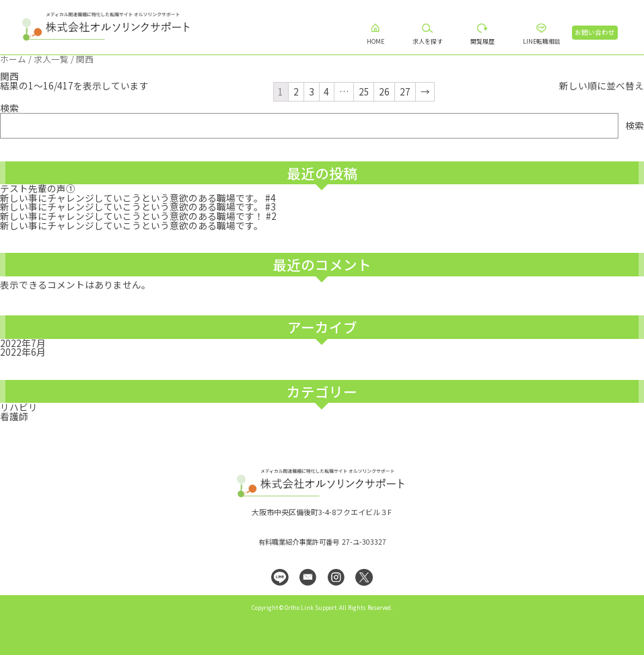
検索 (9, 108)
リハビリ (19, 407)
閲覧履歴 (482, 41)
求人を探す (428, 41)
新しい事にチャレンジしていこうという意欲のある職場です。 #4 (138, 198)
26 (384, 91)
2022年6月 (23, 352)
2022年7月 (23, 343)
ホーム (13, 59)
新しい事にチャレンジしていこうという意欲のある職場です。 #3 (138, 206)
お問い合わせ (595, 32)
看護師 (14, 416)
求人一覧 (51, 59)
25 (364, 91)
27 (405, 91)
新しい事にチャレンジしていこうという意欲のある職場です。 (132, 225)
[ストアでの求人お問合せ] (602, 86)
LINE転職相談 (542, 41)
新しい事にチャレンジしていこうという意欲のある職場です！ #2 (138, 216)
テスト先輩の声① (38, 188)
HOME (375, 41)
